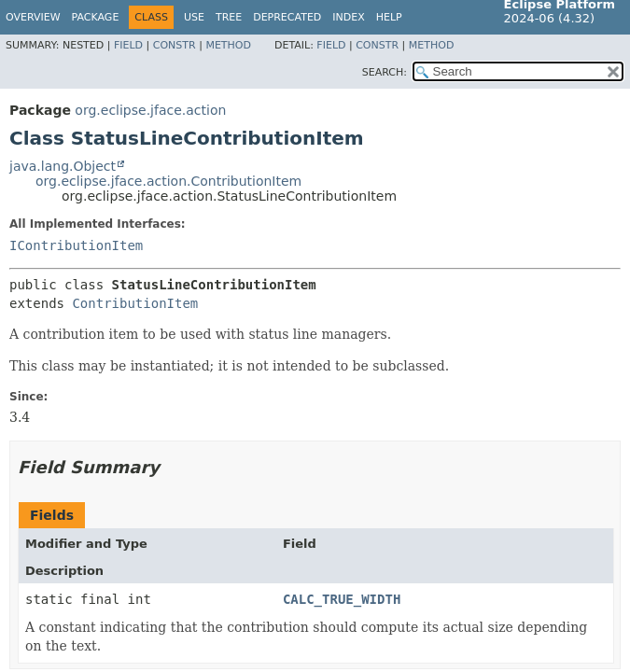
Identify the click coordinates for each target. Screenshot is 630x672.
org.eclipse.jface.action (150, 110)
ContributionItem (135, 303)
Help (389, 17)
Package (96, 17)
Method (228, 45)
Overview (33, 17)
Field (128, 45)
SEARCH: (385, 72)
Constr (175, 45)
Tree (229, 17)
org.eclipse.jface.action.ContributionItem (168, 181)
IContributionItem (76, 245)
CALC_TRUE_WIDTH (342, 599)
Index (348, 17)
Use (194, 17)
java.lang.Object (63, 166)
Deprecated (287, 17)
